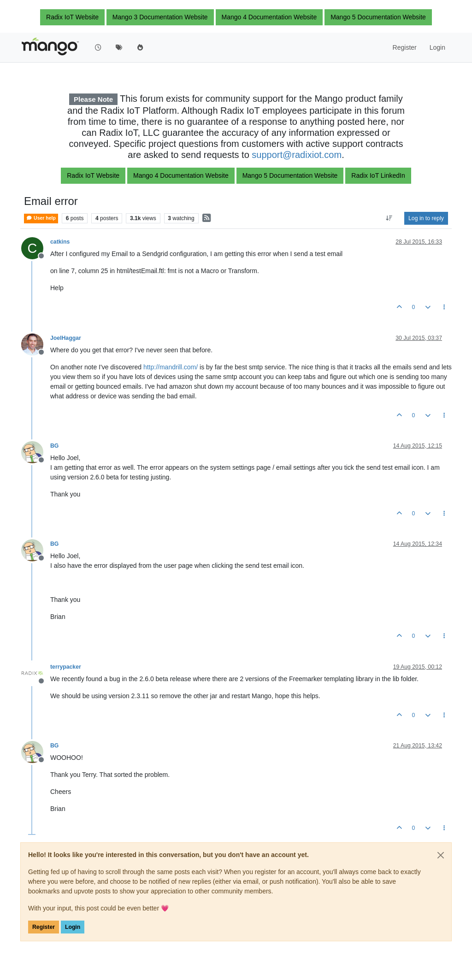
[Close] (441, 855)
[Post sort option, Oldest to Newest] (389, 218)
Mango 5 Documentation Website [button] (378, 17)
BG (54, 446)
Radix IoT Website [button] (72, 17)
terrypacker (66, 667)
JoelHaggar (66, 338)
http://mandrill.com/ (171, 367)
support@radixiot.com (297, 155)
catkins (60, 242)
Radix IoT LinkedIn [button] (378, 175)
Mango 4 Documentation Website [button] (269, 17)
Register (44, 927)
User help (41, 218)
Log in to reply (426, 218)
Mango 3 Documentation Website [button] (160, 17)
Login (73, 927)
